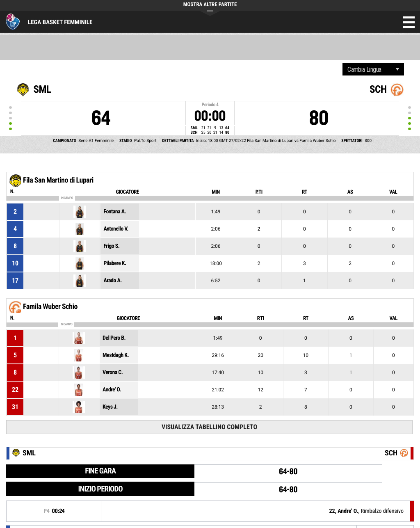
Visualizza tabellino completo (209, 427)
